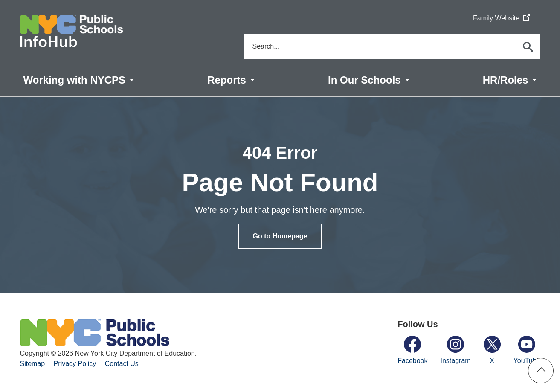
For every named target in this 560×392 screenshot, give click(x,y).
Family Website (501, 19)
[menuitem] (79, 81)
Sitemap (33, 364)
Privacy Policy (75, 364)
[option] (280, 195)
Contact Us (122, 364)
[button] (541, 371)
